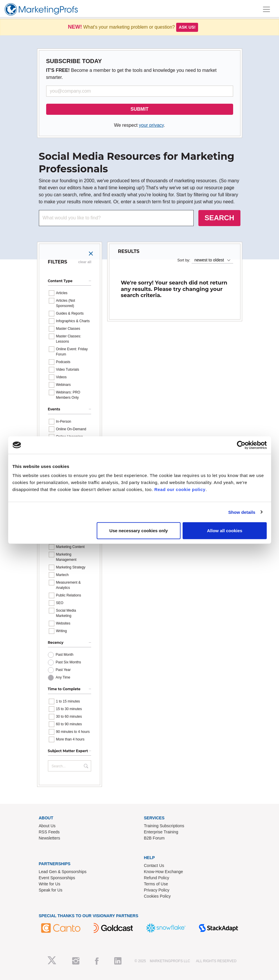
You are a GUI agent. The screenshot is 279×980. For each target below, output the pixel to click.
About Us (47, 826)
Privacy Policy (157, 890)
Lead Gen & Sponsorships (63, 872)
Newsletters (50, 838)
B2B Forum (154, 838)
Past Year (63, 670)
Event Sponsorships (57, 878)
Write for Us (50, 884)
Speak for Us (51, 890)
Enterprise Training (161, 832)
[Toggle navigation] (266, 9)
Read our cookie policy (180, 489)
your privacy (151, 125)
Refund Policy (157, 878)
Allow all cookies (225, 531)
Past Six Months (69, 662)
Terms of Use (156, 884)
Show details (242, 512)
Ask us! (187, 27)
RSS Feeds (49, 832)
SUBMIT (139, 109)
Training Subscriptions (164, 826)
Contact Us (154, 865)
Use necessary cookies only (138, 531)
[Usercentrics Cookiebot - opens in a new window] (241, 445)
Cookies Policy (157, 896)
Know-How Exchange (164, 872)
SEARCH (219, 218)
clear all (85, 262)
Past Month (65, 655)
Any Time (63, 677)
